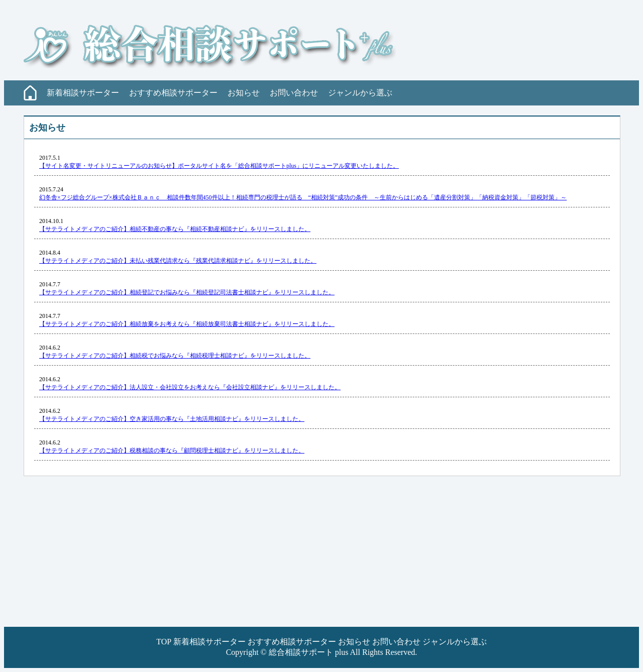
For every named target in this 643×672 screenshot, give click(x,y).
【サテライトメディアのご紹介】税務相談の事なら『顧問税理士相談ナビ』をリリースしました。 (172, 451)
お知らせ (244, 93)
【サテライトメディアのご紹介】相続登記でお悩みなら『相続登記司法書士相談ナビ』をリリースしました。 (187, 292)
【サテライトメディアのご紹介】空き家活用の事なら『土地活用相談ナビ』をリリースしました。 (172, 419)
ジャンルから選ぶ (360, 93)
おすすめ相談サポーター (173, 93)
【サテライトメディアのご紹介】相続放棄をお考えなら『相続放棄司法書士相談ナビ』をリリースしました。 (187, 324)
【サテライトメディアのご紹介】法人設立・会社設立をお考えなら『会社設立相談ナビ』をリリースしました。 (190, 387)
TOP (164, 642)
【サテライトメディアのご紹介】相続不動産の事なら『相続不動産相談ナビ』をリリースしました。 (175, 229)
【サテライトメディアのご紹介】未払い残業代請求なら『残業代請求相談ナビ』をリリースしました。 (178, 261)
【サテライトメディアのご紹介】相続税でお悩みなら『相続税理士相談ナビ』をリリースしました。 (175, 356)
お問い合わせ (294, 93)
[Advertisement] (305, 556)
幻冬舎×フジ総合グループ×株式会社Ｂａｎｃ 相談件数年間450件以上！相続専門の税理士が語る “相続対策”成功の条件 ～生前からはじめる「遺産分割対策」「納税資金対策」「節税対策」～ (303, 197)
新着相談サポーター (83, 93)
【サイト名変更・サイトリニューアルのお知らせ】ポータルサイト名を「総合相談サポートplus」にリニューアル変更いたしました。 (219, 166)
